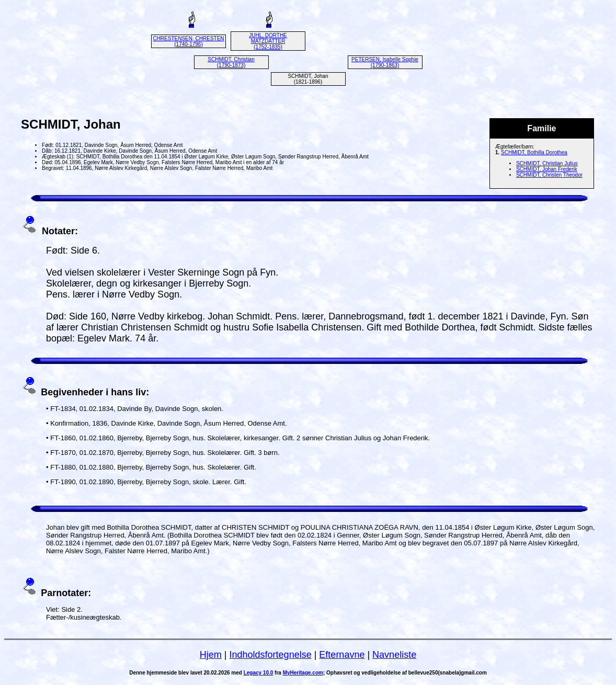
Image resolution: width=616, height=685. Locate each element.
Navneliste (394, 655)
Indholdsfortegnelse (271, 655)
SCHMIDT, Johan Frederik (547, 169)
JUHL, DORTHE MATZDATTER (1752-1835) (268, 41)
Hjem (211, 655)
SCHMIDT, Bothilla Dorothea (534, 152)
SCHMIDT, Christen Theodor (549, 175)
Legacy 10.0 (259, 673)
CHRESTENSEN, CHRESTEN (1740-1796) (188, 41)
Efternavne (342, 655)
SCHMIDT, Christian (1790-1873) (231, 62)
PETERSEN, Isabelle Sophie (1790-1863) (385, 62)
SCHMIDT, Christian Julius (547, 163)
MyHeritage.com (303, 673)
